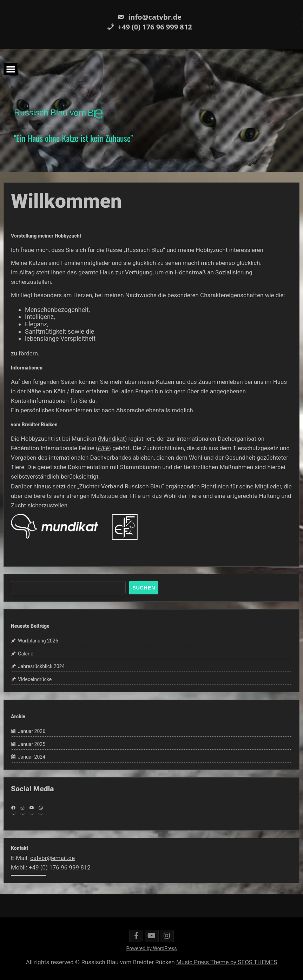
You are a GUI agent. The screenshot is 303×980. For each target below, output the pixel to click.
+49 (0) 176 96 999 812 (149, 27)
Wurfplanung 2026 (38, 641)
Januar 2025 (32, 744)
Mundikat (113, 439)
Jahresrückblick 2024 (41, 667)
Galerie (26, 654)
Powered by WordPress (152, 948)
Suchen (144, 588)
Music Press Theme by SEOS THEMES (227, 962)
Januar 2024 (32, 757)
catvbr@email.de (52, 858)
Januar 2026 (32, 731)
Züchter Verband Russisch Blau (121, 486)
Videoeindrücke (35, 679)
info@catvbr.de (150, 17)
